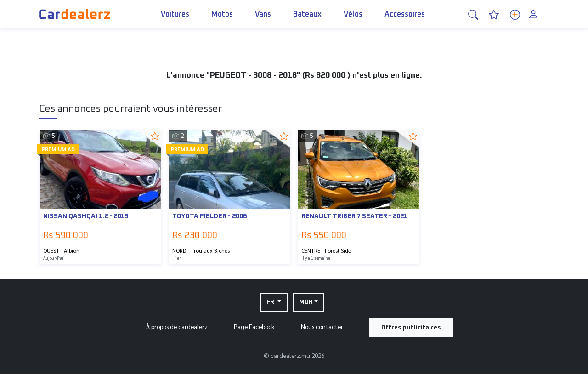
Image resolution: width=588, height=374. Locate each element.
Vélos (353, 23)
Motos (222, 23)
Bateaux (307, 23)
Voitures (175, 23)
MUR (306, 302)
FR (271, 302)
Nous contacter (322, 326)
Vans (263, 23)
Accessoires (405, 23)
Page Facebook (254, 326)
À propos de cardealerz (177, 326)
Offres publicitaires (411, 328)
